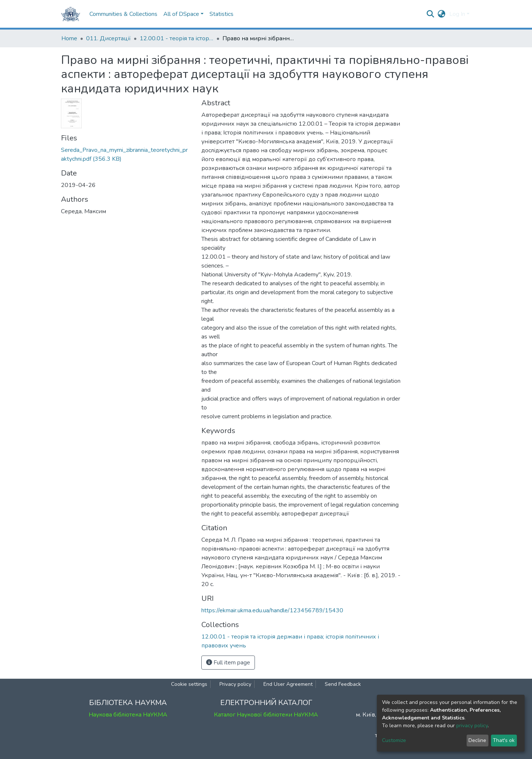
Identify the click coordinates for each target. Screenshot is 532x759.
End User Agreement (288, 684)
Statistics (221, 14)
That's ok (504, 740)
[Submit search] (431, 14)
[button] (442, 14)
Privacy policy (235, 684)
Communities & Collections (123, 14)
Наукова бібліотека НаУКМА (128, 715)
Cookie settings (189, 684)
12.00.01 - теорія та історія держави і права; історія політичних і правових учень (177, 38)
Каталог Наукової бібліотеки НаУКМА (266, 715)
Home (69, 38)
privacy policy (472, 726)
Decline (477, 740)
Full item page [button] (228, 663)
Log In (457, 14)
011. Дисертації (108, 38)
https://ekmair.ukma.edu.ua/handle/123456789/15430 (272, 610)
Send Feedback (343, 684)
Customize (394, 740)
